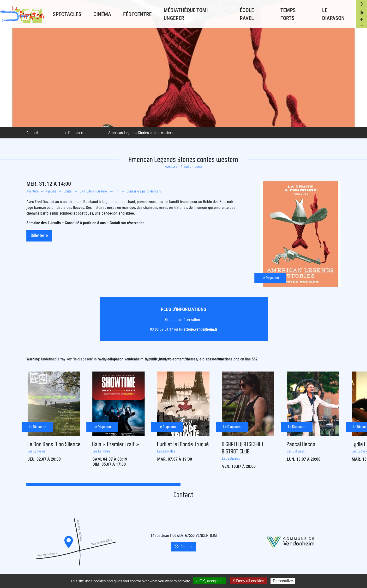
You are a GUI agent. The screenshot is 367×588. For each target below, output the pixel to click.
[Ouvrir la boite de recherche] (362, 4)
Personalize (283, 581)
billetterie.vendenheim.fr (198, 329)
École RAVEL (247, 14)
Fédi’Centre (137, 14)
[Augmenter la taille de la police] (362, 19)
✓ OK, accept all (209, 581)
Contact (183, 547)
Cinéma (102, 14)
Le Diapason (333, 14)
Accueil (32, 133)
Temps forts (288, 14)
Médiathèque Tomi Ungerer (186, 14)
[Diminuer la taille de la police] (362, 25)
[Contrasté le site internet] (362, 12)
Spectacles (67, 14)
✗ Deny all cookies (248, 581)
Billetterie (39, 235)
